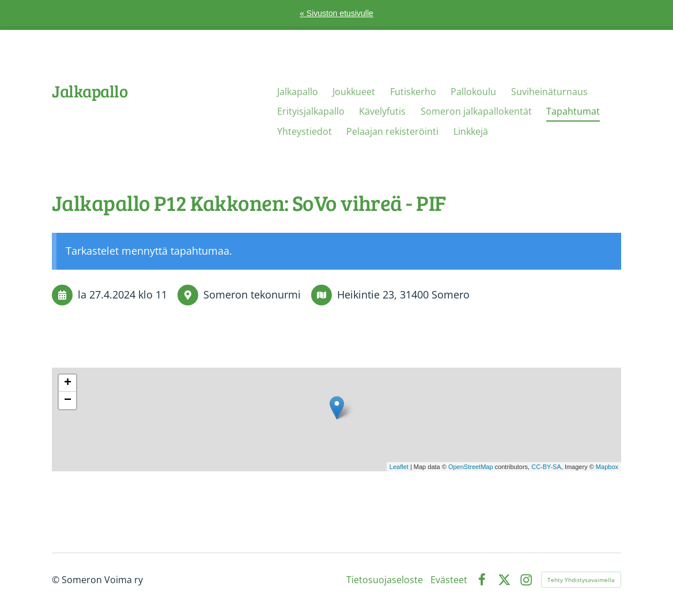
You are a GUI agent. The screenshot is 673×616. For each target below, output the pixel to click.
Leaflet (399, 467)
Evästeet (449, 580)
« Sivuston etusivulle (337, 13)
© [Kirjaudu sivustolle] (57, 580)
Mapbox (607, 467)
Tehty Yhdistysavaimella (581, 580)
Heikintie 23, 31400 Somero (403, 294)
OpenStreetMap (471, 467)
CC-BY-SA (546, 467)
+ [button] (68, 383)
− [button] (68, 400)
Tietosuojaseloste (385, 580)
